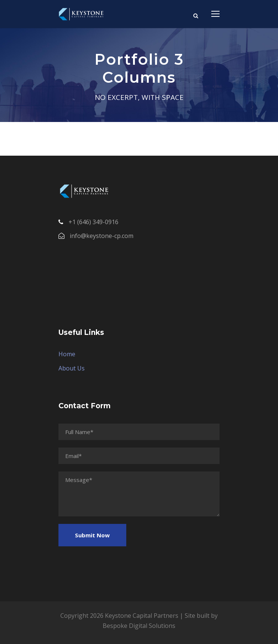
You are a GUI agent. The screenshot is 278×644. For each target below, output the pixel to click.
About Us (72, 368)
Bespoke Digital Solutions (139, 626)
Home (67, 354)
